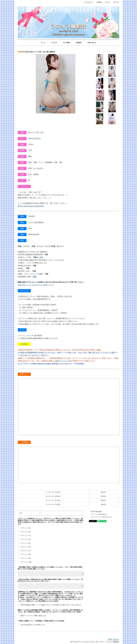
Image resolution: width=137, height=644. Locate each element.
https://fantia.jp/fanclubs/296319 (32, 206)
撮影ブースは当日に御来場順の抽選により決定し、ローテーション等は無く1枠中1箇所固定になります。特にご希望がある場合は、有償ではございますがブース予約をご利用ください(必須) (50, 611)
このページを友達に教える (99, 514)
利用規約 (79, 43)
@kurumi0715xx (34, 138)
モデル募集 (66, 43)
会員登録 (99, 2)
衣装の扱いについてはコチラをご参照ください (36, 285)
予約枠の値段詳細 (96, 512)
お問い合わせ (92, 43)
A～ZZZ (40, 257)
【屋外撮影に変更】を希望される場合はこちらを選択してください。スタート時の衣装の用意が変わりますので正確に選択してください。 (50, 568)
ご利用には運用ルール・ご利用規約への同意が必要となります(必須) (41, 621)
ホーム (43, 43)
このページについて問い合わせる (101, 517)
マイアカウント (89, 2)
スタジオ (54, 43)
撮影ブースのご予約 (64, 361)
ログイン (107, 2)
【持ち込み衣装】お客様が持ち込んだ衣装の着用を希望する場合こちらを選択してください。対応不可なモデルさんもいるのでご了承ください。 (50, 580)
